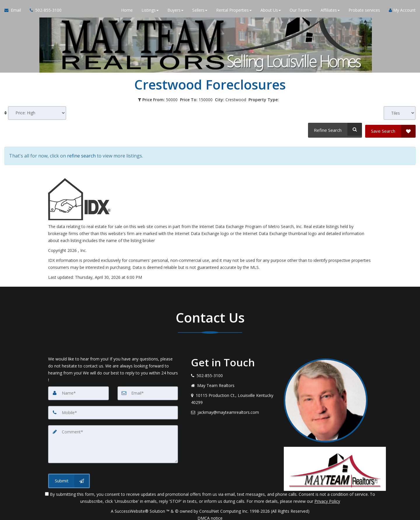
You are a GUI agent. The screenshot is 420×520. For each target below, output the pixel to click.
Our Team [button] (301, 12)
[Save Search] (390, 129)
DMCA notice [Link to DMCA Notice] (210, 513)
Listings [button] (150, 12)
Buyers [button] (175, 12)
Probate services (364, 12)
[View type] (400, 113)
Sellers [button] (200, 12)
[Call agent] (43, 12)
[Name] (78, 388)
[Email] (148, 388)
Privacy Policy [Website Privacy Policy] (327, 497)
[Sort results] (37, 113)
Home (127, 12)
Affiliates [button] (330, 12)
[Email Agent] (15, 12)
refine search (81, 153)
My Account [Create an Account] (402, 12)
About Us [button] (271, 12)
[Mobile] (113, 408)
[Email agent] (233, 408)
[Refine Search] (334, 129)
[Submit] (69, 475)
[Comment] (113, 439)
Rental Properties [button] (234, 12)
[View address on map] (233, 394)
